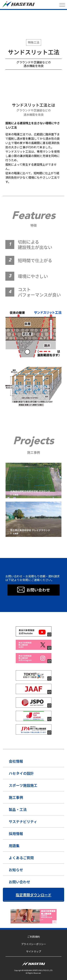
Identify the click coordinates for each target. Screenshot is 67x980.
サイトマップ (34, 951)
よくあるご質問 (21, 858)
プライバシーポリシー (34, 944)
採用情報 (16, 834)
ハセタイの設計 (21, 773)
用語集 (14, 846)
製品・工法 (18, 809)
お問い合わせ (19, 882)
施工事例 (16, 797)
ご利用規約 (34, 937)
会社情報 (16, 761)
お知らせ (16, 870)
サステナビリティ (23, 821)
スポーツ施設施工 (23, 785)
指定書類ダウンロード (34, 895)
